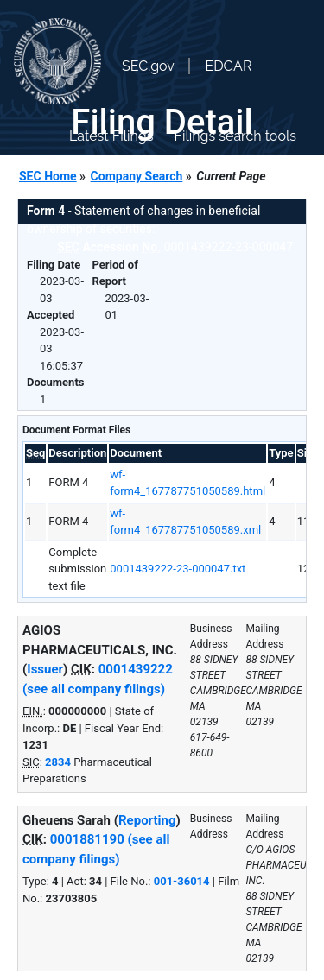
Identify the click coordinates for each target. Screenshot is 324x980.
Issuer (45, 669)
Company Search (137, 176)
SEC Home (48, 176)
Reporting (147, 820)
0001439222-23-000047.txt (178, 569)
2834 (58, 762)
